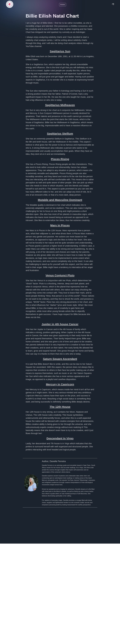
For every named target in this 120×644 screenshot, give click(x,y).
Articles (63, 5)
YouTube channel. (34, 46)
